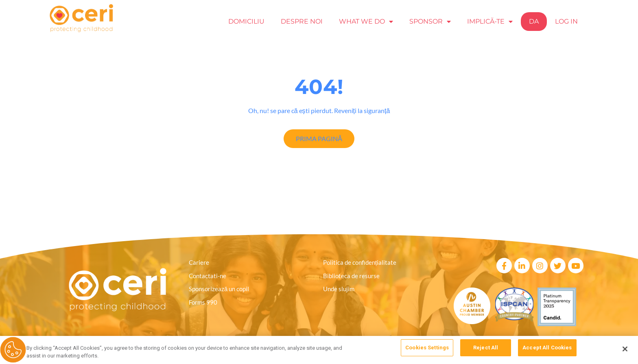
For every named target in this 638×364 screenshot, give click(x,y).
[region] (319, 350)
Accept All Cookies (547, 349)
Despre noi (302, 21)
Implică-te (490, 22)
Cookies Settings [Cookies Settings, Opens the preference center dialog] (427, 349)
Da (534, 21)
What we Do (366, 22)
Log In (566, 21)
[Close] (625, 349)
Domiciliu (246, 21)
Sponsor (430, 22)
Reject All (486, 349)
